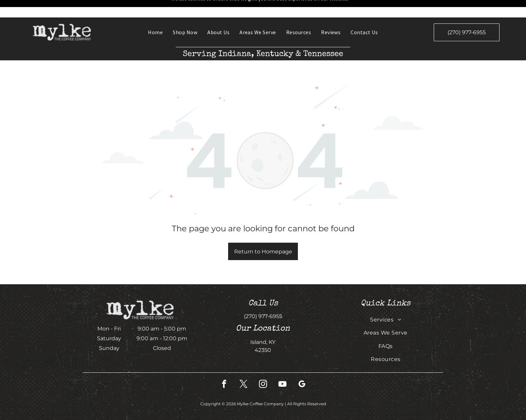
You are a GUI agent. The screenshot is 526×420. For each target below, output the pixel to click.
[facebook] (224, 368)
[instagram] (263, 368)
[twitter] (244, 368)
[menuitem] (155, 15)
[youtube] (282, 368)
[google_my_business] (302, 368)
